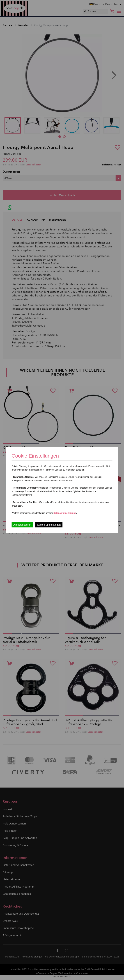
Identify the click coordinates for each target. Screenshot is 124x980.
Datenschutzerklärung (65, 513)
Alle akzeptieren (22, 525)
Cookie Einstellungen (49, 525)
